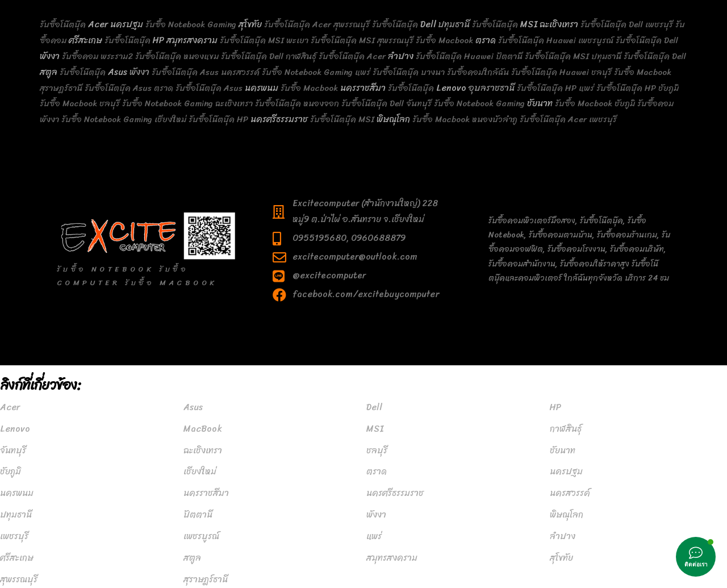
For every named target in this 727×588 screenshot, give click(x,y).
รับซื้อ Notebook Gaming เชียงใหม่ (124, 119)
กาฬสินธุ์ (566, 429)
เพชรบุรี (14, 536)
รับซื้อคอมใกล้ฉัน (478, 72)
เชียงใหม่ (200, 472)
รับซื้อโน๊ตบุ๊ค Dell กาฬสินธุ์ (269, 56)
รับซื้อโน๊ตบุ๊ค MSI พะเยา (264, 40)
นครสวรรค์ (570, 493)
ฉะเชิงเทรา (559, 24)
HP (158, 40)
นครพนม (262, 88)
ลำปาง (401, 56)
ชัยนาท (540, 103)
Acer (98, 24)
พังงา (50, 56)
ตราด (486, 40)
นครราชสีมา (363, 88)
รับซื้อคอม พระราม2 (97, 56)
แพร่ (374, 536)
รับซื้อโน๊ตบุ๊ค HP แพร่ (555, 88)
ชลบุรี (377, 451)
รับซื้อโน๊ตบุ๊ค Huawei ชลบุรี (561, 72)
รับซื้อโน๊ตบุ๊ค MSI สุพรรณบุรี (362, 40)
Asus (118, 72)
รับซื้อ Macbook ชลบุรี (80, 103)
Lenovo (451, 88)
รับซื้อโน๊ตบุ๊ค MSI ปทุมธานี (573, 56)
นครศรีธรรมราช (279, 119)
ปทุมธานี (16, 515)
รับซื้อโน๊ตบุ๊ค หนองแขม (177, 56)
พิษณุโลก (393, 119)
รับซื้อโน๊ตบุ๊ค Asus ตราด (129, 88)
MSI (529, 24)
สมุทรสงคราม (192, 40)
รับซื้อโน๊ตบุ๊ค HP (220, 119)
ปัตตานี (198, 515)
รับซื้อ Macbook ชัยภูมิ (595, 103)
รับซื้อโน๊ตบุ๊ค (64, 24)
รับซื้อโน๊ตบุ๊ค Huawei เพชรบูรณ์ (556, 40)
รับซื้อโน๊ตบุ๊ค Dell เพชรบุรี (627, 24)
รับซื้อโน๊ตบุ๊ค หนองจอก (297, 103)
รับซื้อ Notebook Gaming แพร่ (316, 72)
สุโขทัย (250, 24)
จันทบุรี (13, 451)
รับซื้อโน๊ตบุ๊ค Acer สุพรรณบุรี (317, 24)
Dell (428, 24)
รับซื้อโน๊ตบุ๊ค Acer (353, 56)
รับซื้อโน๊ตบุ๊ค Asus (210, 88)
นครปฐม (127, 24)
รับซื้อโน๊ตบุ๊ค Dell (647, 40)
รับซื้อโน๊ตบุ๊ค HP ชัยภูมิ (638, 88)
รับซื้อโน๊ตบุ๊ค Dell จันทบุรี (387, 103)
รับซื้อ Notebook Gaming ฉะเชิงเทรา (187, 103)
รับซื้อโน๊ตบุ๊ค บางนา (409, 72)
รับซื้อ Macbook (446, 40)
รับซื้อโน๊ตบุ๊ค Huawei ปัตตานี (469, 56)
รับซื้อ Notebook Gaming (192, 24)
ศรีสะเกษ (85, 40)
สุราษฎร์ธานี (206, 579)
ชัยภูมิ (11, 472)
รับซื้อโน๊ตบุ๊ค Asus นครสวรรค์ (206, 72)
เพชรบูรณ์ (201, 536)
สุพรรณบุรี (19, 579)
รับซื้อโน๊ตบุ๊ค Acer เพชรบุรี (568, 119)
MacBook (203, 429)
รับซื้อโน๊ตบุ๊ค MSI (343, 119)
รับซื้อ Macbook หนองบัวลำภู (465, 119)
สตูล (49, 72)
